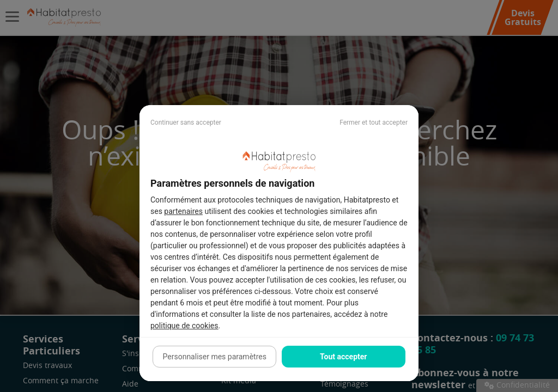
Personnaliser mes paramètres (215, 357)
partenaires (183, 211)
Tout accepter (343, 357)
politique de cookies (184, 326)
